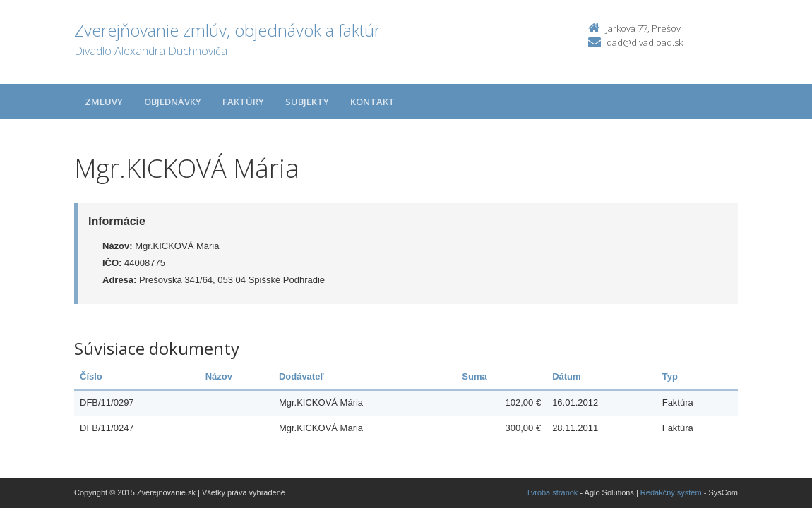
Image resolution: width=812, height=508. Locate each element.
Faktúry (243, 102)
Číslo (91, 376)
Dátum (566, 376)
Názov (219, 376)
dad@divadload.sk (645, 42)
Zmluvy (104, 102)
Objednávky (173, 102)
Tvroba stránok (552, 492)
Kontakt (372, 102)
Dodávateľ (301, 376)
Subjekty (307, 102)
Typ (670, 376)
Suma (474, 376)
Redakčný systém (671, 492)
